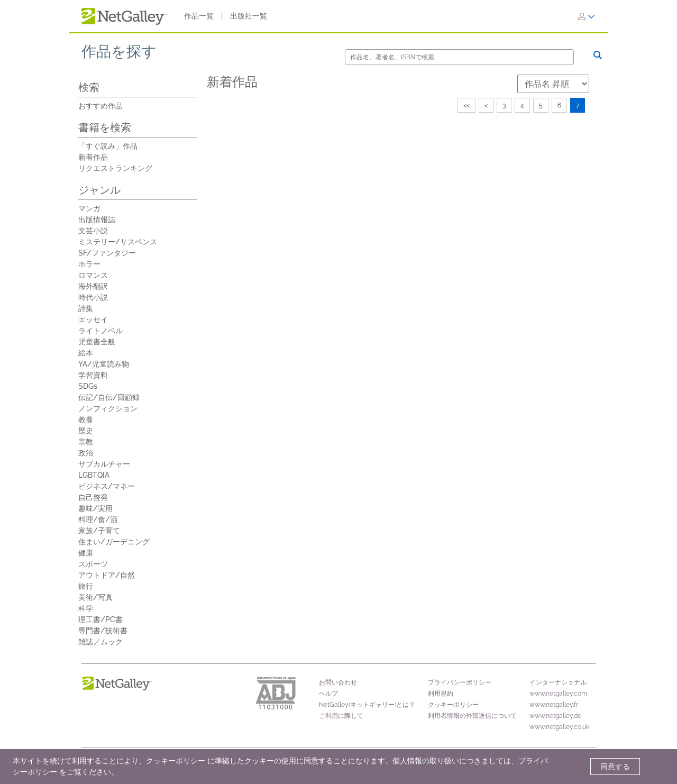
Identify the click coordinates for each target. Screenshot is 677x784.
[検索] (459, 57)
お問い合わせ (338, 682)
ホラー (89, 264)
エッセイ (93, 320)
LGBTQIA (94, 475)
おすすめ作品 (100, 106)
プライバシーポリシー (460, 682)
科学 (86, 608)
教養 (86, 420)
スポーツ (93, 564)
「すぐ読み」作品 (108, 146)
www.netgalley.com (558, 694)
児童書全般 (97, 342)
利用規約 (441, 694)
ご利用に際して (341, 716)
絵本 (86, 353)
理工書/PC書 (100, 619)
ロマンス (93, 275)
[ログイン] (587, 16)
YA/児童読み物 (104, 364)
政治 (86, 453)
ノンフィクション (108, 408)
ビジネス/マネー (107, 486)
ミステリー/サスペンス (118, 242)
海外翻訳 (93, 286)
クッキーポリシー (453, 705)
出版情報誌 (97, 220)
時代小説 (93, 297)
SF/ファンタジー (107, 253)
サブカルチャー (104, 464)
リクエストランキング (115, 168)
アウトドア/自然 (107, 575)
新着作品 (93, 157)
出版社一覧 (249, 16)
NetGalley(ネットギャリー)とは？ (367, 705)
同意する (615, 767)
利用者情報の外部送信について (472, 716)
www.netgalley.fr (554, 705)
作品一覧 (199, 16)
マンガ (89, 208)
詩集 (86, 308)
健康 (86, 553)
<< (466, 105)
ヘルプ (328, 694)
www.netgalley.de (555, 716)
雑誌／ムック (100, 642)
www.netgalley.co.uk (559, 727)
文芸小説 (93, 231)
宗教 (86, 442)
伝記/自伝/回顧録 (109, 397)
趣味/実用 (95, 508)
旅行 (86, 586)
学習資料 (93, 375)
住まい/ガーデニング (114, 542)
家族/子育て (99, 531)
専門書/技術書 (103, 631)
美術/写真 (95, 597)
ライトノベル (100, 331)
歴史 (86, 431)
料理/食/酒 (98, 519)
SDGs (88, 386)
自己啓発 (93, 497)
